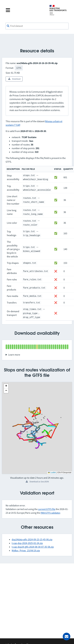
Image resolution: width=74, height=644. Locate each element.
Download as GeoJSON (37, 482)
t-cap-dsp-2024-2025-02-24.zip (27, 543)
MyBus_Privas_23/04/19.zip (26, 550)
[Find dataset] (37, 26)
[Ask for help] (67, 636)
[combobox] (37, 26)
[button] (6, 386)
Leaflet (52, 473)
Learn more (14, 355)
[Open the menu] (25, 10)
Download (14, 79)
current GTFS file (47, 509)
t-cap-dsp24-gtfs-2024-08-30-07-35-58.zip (33, 547)
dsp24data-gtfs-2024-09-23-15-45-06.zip (32, 539)
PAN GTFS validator (50, 513)
